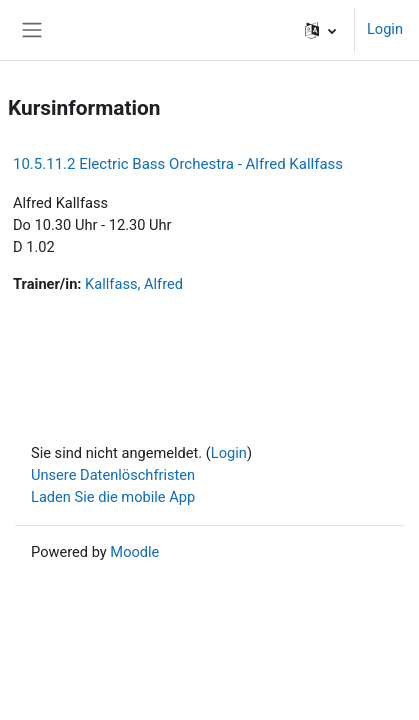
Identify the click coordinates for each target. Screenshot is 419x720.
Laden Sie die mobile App (113, 497)
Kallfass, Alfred (134, 284)
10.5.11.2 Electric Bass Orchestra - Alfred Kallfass (178, 164)
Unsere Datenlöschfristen (113, 475)
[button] (320, 30)
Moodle (134, 552)
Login (385, 29)
